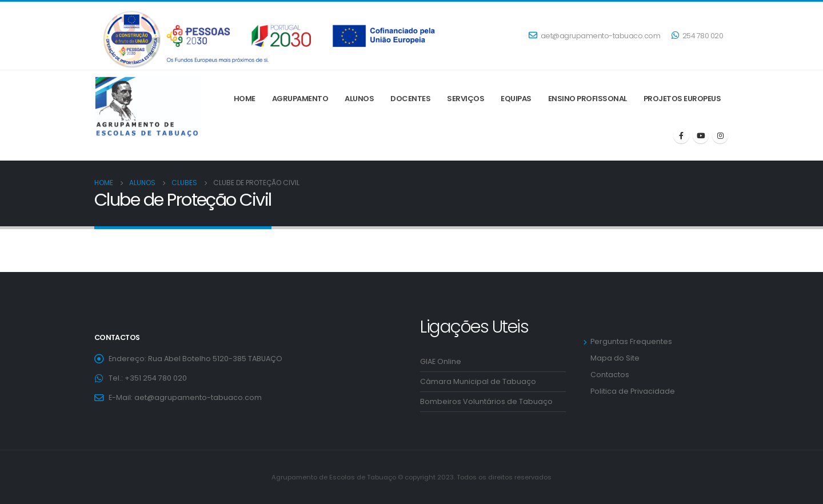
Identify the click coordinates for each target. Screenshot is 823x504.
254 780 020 (697, 36)
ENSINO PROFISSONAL (588, 99)
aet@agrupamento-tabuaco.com (594, 36)
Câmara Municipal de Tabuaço (478, 381)
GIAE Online (441, 361)
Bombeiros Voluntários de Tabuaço (486, 401)
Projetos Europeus (682, 99)
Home (245, 99)
